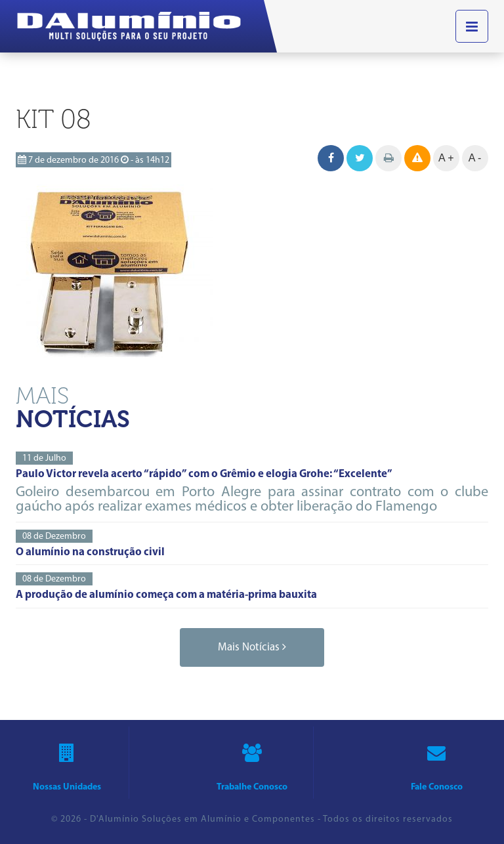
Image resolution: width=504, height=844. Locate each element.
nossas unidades (67, 763)
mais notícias (252, 647)
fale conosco (437, 763)
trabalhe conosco (252, 763)
